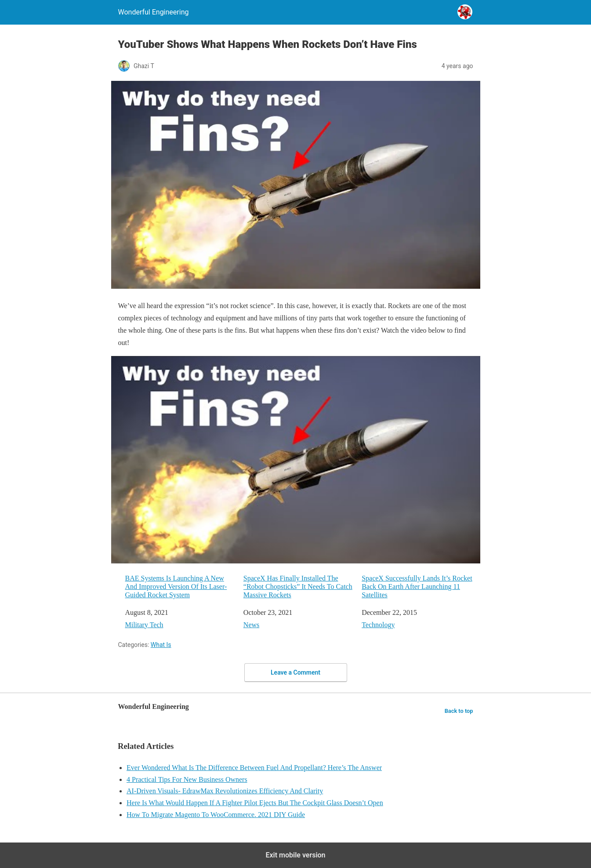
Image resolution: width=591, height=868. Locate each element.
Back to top (459, 711)
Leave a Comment (295, 672)
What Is (161, 645)
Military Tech (144, 625)
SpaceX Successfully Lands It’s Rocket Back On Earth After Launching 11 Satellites (417, 587)
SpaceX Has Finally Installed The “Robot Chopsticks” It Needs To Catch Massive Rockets (298, 587)
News (251, 625)
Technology (378, 625)
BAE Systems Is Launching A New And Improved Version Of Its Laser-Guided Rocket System (176, 587)
